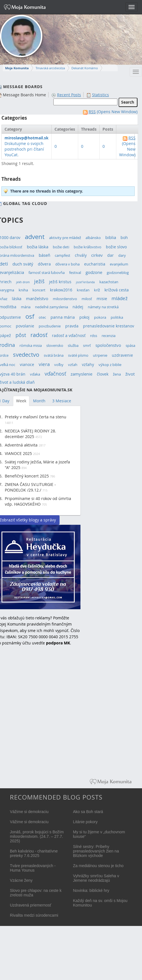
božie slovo (116, 247)
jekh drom (23, 282)
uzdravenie (122, 355)
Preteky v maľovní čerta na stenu (36, 417)
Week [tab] (21, 401)
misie (102, 299)
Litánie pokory (85, 822)
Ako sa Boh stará (88, 812)
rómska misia (31, 346)
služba (73, 346)
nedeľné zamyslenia (52, 307)
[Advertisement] (59, 716)
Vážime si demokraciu (29, 812)
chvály (81, 255)
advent (35, 237)
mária (26, 307)
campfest (63, 255)
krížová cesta (117, 290)
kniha (23, 290)
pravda (72, 326)
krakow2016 (61, 290)
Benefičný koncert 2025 (27, 476)
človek (103, 374)
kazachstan (109, 282)
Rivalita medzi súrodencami (34, 915)
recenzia (109, 336)
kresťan (83, 290)
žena (117, 374)
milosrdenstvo (65, 299)
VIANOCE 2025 (18, 453)
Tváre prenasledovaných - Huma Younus (33, 868)
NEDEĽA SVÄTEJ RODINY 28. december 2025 (30, 434)
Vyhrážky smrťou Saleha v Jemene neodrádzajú (96, 878)
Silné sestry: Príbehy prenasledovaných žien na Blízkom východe (96, 851)
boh (124, 237)
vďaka (35, 374)
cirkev (97, 255)
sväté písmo (78, 355)
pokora (100, 317)
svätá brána (54, 355)
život (130, 374)
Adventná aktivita (21, 445)
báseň (44, 255)
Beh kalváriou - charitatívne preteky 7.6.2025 (34, 853)
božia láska (38, 247)
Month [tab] (39, 401)
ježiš (39, 281)
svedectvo (26, 355)
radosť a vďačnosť (69, 335)
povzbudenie (50, 326)
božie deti (61, 247)
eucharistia (95, 264)
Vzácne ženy (21, 880)
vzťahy (88, 364)
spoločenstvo (108, 345)
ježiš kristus (60, 282)
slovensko (55, 346)
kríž (97, 290)
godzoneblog (118, 273)
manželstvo (37, 299)
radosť (39, 335)
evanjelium (119, 264)
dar (111, 255)
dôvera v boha (67, 264)
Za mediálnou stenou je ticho (98, 866)
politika (117, 317)
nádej (78, 307)
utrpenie (100, 355)
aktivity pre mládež (65, 238)
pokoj (84, 317)
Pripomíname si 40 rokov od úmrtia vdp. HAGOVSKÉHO (38, 501)
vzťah (73, 365)
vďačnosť (55, 374)
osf (30, 316)
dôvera (44, 264)
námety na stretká (103, 307)
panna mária (63, 317)
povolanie (25, 326)
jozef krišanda (85, 282)
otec (42, 317)
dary (122, 255)
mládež (120, 298)
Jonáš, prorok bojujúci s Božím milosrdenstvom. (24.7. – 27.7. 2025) (37, 836)
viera (44, 364)
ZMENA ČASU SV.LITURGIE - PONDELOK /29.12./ (30, 487)
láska (17, 299)
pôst (21, 335)
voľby (59, 365)
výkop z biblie (110, 365)
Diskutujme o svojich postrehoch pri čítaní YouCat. (27, 146)
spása (130, 346)
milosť (87, 299)
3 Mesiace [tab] (62, 401)
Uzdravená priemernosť (31, 905)
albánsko (93, 238)
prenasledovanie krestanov (109, 326)
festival (75, 273)
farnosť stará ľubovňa (47, 273)
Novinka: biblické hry (91, 890)
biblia (111, 237)
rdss (94, 336)
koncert (39, 290)
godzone (94, 272)
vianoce (27, 364)
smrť (87, 346)
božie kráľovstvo (88, 247)
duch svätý (23, 264)
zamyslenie (81, 374)
